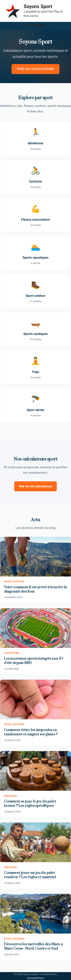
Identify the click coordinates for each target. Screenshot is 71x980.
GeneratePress (35, 978)
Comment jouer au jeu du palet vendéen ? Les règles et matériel (30, 875)
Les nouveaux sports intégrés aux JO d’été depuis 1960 (34, 661)
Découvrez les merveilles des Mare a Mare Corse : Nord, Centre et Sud (33, 946)
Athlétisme (12, 653)
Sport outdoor (14, 582)
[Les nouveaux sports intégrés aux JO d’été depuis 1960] (35, 628)
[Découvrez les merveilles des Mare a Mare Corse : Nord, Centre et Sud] (35, 914)
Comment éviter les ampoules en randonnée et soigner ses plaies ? (31, 732)
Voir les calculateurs (35, 69)
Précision (11, 796)
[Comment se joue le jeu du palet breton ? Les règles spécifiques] (35, 771)
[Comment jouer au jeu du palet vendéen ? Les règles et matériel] (35, 842)
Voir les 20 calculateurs (35, 486)
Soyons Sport (38, 7)
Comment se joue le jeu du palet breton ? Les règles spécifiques (30, 804)
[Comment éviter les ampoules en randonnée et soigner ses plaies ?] (35, 699)
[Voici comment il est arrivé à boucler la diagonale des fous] (35, 557)
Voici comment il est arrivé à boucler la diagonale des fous (35, 589)
